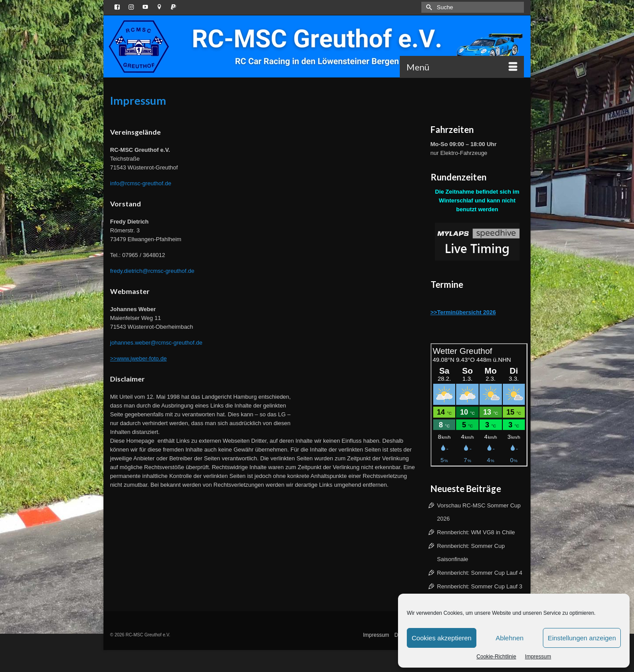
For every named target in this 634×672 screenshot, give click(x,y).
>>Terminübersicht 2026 (463, 312)
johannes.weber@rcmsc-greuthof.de (156, 343)
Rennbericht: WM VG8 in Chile (476, 532)
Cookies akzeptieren (442, 638)
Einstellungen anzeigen (582, 638)
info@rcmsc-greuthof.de (141, 183)
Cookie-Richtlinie (496, 657)
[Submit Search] (428, 7)
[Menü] (462, 67)
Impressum (538, 657)
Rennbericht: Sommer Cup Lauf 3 (480, 586)
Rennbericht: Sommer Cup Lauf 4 (480, 573)
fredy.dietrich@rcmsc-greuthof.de (152, 271)
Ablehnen (510, 638)
